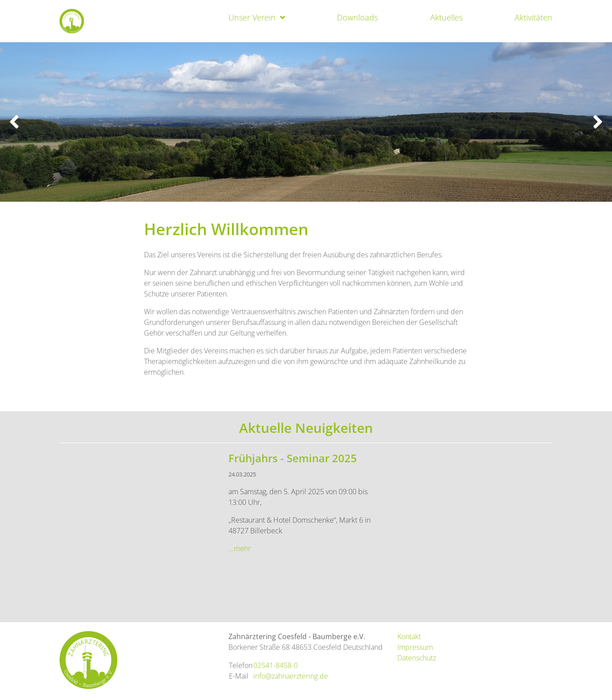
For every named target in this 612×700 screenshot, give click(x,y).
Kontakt (409, 636)
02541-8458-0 (276, 665)
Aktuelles (446, 17)
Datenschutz (417, 658)
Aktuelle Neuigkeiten (306, 428)
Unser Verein (252, 17)
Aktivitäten (534, 17)
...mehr (240, 548)
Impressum (415, 647)
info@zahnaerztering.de (291, 676)
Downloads (357, 17)
